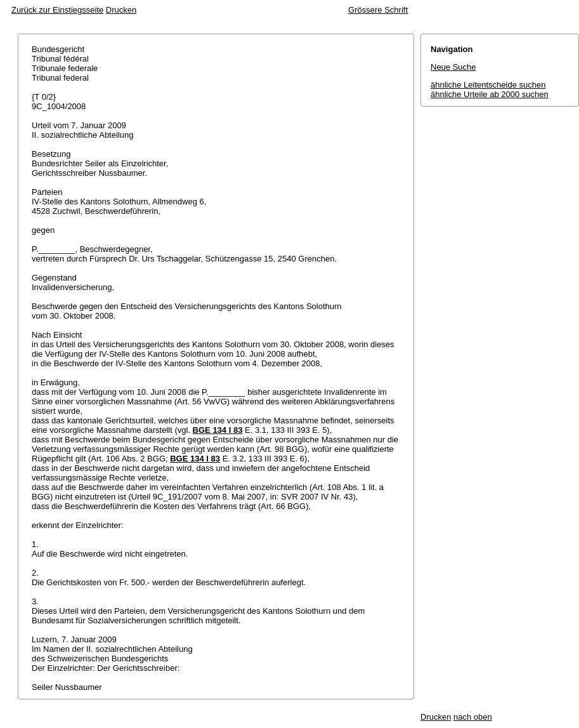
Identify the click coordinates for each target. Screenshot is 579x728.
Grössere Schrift (378, 10)
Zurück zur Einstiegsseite (57, 10)
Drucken (121, 10)
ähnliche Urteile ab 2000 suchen (490, 94)
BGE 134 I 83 (218, 430)
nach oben (473, 717)
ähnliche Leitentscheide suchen (488, 85)
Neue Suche (453, 67)
